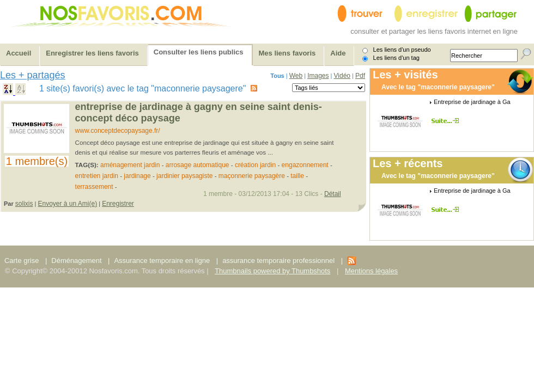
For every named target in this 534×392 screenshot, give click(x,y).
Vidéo (342, 76)
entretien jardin (97, 176)
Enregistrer (118, 204)
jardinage (137, 176)
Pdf (360, 76)
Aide (338, 53)
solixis (24, 204)
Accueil (19, 53)
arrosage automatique (198, 165)
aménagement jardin (130, 165)
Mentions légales (371, 271)
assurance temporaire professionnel (278, 261)
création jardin (255, 165)
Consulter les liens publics (199, 52)
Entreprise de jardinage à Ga (472, 102)
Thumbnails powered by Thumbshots (272, 271)
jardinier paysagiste (184, 176)
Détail (333, 194)
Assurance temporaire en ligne (162, 261)
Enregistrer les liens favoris (92, 53)
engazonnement (305, 165)
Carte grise (23, 261)
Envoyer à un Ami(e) (67, 204)
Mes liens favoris (287, 53)
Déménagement (76, 261)
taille (297, 176)
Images (318, 76)
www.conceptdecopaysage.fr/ (118, 131)
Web (296, 76)
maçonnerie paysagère (252, 176)
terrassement (94, 187)
